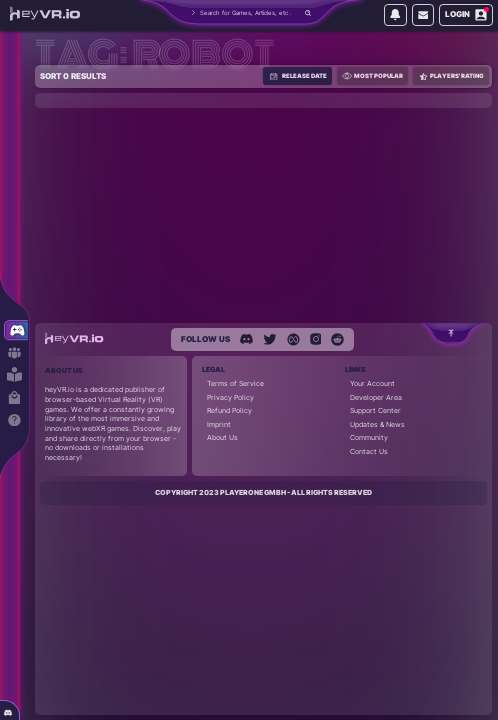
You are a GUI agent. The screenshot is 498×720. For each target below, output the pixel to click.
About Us (222, 437)
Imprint (219, 424)
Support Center (375, 410)
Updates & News (377, 424)
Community (369, 437)
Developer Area (376, 397)
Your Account (372, 383)
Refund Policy (229, 410)
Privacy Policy (230, 397)
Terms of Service (235, 383)
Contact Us (369, 451)
